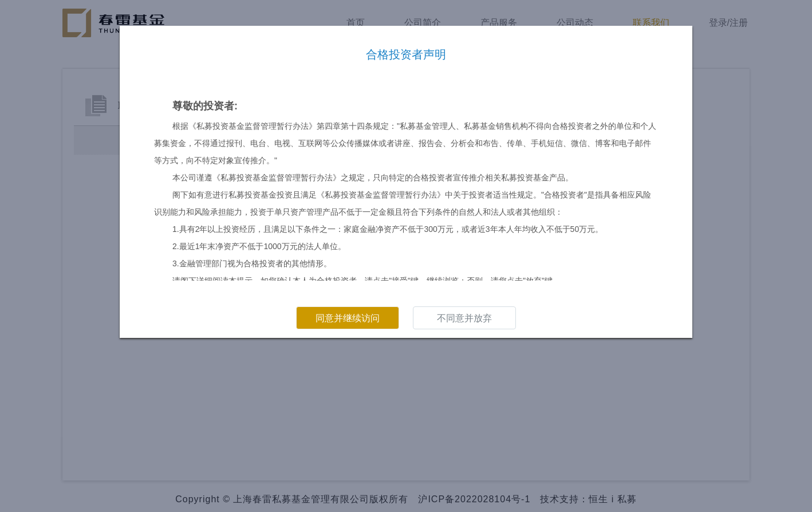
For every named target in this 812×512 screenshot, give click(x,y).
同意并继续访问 (348, 318)
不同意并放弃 (464, 318)
